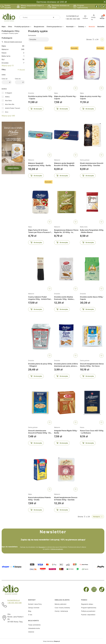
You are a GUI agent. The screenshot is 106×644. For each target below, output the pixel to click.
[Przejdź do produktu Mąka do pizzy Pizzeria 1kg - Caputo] (66, 68)
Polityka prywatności (88, 611)
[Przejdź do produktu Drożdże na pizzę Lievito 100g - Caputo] (40, 68)
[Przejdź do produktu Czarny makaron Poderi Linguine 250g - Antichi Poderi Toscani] (40, 269)
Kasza (13, 53)
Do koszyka (36, 109)
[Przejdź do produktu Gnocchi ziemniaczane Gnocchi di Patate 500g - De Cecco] (40, 403)
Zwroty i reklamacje (61, 611)
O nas (30, 615)
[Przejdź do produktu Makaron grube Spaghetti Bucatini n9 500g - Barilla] (66, 135)
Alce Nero (8, 100)
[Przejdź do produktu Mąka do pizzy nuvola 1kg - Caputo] (92, 68)
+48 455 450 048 (73, 19)
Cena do (18, 79)
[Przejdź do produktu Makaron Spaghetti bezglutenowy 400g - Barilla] (40, 135)
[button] (58, 17)
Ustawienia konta (34, 628)
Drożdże (13, 63)
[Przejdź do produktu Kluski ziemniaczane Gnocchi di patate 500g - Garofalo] (92, 135)
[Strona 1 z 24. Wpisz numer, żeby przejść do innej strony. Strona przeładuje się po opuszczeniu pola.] (93, 39)
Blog (30, 611)
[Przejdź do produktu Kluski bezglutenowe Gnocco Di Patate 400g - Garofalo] (66, 470)
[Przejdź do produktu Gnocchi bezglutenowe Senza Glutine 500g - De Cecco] (92, 336)
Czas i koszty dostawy (62, 608)
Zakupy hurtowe (34, 608)
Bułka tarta (13, 56)
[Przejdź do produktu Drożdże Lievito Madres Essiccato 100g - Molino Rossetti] (66, 269)
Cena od (5, 79)
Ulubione (31, 632)
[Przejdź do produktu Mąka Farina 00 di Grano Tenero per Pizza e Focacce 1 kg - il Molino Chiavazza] (40, 202)
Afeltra (7, 97)
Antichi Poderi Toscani (13, 108)
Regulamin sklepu (87, 604)
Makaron (13, 49)
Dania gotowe (85, 160)
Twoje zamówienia (34, 625)
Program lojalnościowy (89, 608)
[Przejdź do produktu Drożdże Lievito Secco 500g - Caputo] (92, 269)
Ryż (13, 59)
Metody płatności (61, 604)
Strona (89, 39)
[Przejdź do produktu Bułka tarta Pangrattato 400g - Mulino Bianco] (92, 202)
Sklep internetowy (51, 641)
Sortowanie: (32, 35)
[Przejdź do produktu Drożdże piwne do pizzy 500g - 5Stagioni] (40, 336)
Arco (7, 112)
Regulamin (42, 547)
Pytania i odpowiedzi (88, 615)
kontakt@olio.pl (73, 16)
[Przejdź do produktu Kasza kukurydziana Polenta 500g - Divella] (40, 470)
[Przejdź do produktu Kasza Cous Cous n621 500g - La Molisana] (92, 403)
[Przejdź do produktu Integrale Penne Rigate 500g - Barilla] (66, 403)
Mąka (13, 46)
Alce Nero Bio (10, 104)
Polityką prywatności (57, 549)
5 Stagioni (8, 93)
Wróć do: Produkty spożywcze (12, 42)
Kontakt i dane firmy (35, 604)
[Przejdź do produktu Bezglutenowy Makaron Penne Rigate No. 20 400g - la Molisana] (66, 202)
